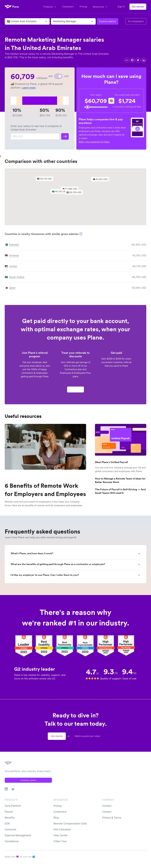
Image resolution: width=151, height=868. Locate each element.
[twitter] (138, 60)
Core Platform (13, 806)
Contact (107, 806)
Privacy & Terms (112, 818)
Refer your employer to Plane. (94, 142)
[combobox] (7, 21)
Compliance (12, 841)
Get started (138, 7)
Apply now (75, 391)
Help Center (61, 835)
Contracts (10, 829)
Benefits (10, 818)
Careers (107, 812)
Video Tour (60, 841)
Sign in (121, 7)
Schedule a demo (28, 780)
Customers (68, 7)
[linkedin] (144, 60)
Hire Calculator (62, 829)
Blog (56, 818)
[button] (75, 194)
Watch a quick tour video (87, 736)
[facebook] (132, 60)
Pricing (83, 7)
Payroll (9, 812)
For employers (136, 21)
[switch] (58, 76)
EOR (7, 824)
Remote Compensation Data (70, 824)
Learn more (29, 88)
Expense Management (18, 835)
